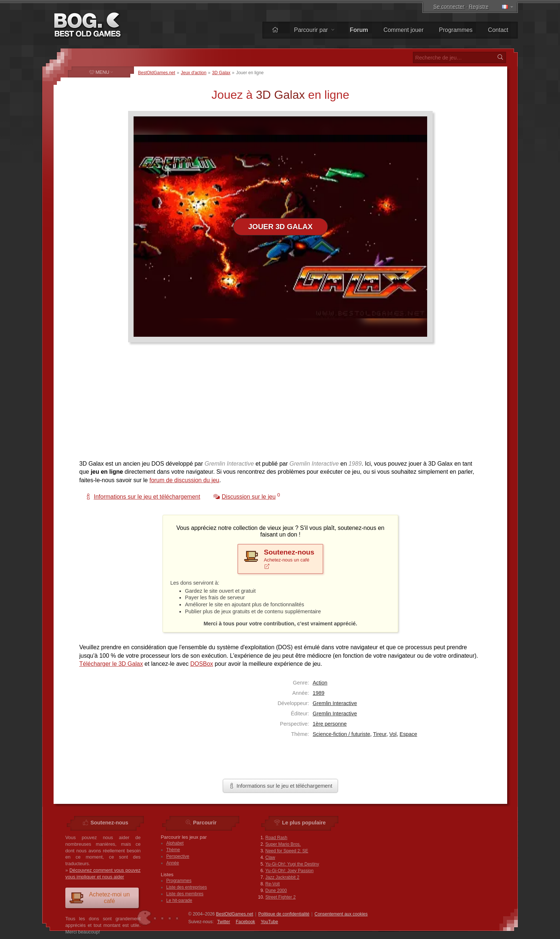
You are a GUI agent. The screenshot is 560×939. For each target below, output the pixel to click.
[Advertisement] (277, 405)
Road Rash (276, 838)
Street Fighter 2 (281, 897)
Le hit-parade (179, 900)
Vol (393, 734)
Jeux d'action (194, 73)
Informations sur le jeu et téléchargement (281, 786)
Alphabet (175, 843)
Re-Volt (272, 884)
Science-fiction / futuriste (341, 734)
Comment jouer (403, 30)
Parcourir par (314, 30)
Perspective (178, 856)
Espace (408, 734)
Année (173, 863)
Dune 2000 (276, 891)
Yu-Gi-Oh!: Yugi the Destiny (292, 864)
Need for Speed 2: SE (287, 851)
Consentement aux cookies (341, 914)
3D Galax (221, 73)
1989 (319, 693)
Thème (173, 850)
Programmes (456, 30)
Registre (479, 7)
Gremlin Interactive (335, 703)
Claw (270, 857)
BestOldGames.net (157, 73)
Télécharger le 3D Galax (111, 664)
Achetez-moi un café (99, 898)
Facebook (245, 922)
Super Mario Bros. (283, 844)
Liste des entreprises (187, 887)
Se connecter (449, 7)
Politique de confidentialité (284, 914)
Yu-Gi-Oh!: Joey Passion (289, 871)
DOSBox (201, 664)
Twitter (224, 922)
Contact (498, 30)
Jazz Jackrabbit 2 (282, 877)
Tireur (380, 734)
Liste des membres (185, 894)
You (269, 922)
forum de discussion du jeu (184, 480)
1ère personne (330, 724)
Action (320, 683)
